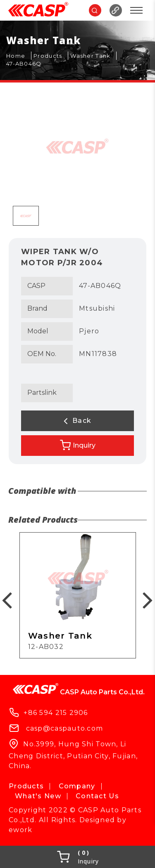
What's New (38, 796)
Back (78, 421)
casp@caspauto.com (65, 728)
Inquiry (78, 445)
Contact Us (97, 796)
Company (77, 786)
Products (26, 786)
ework (20, 830)
